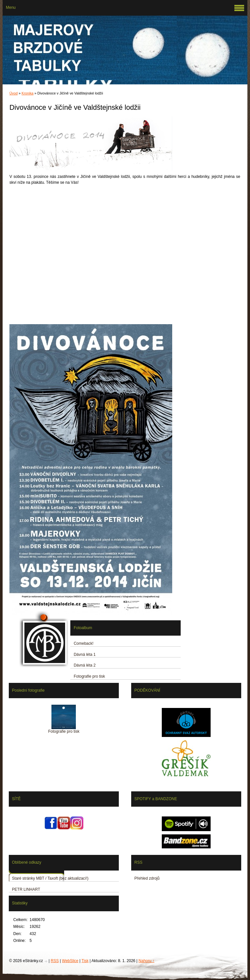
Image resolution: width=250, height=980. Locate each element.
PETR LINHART (26, 889)
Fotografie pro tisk (89, 676)
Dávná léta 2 (84, 665)
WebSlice (70, 961)
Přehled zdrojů (147, 878)
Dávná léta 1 (84, 655)
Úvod (14, 93)
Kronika (28, 93)
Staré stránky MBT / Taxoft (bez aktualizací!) (50, 878)
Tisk (85, 961)
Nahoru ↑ (147, 961)
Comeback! (83, 643)
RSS (55, 961)
